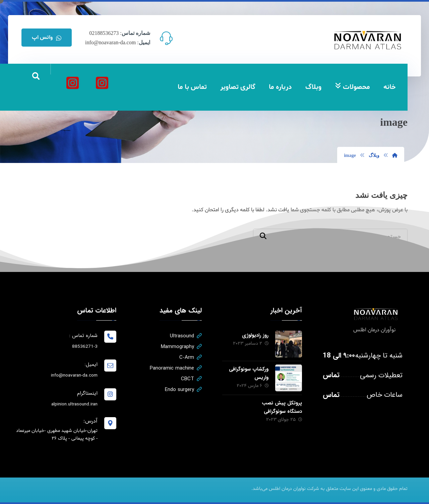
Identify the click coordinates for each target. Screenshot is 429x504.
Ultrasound (186, 336)
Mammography (181, 347)
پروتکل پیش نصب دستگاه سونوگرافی (282, 407)
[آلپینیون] (72, 83)
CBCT (191, 379)
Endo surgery (183, 390)
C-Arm (191, 357)
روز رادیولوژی (255, 335)
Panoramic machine (176, 368)
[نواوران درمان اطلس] (102, 83)
